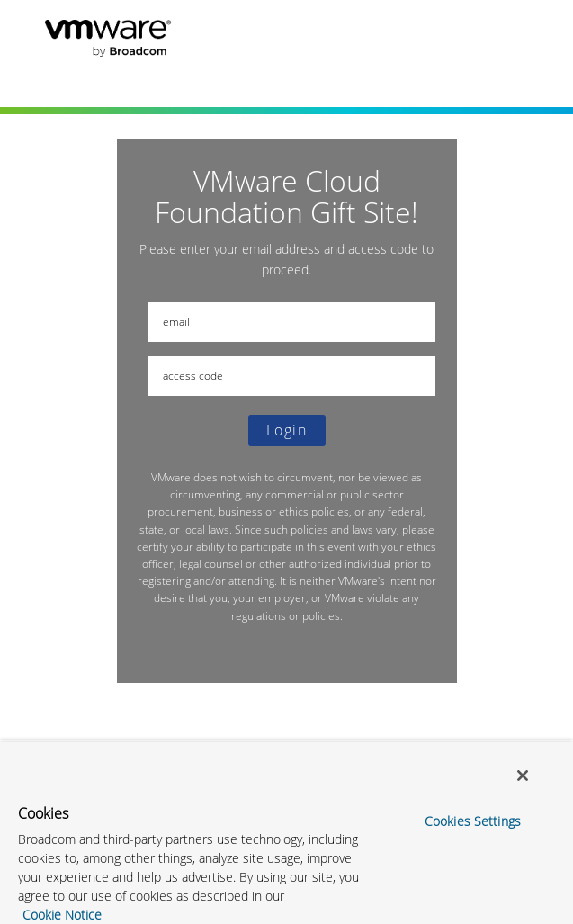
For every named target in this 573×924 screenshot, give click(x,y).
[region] (286, 832)
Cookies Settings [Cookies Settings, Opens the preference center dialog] (473, 821)
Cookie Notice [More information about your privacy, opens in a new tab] (62, 915)
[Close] (523, 776)
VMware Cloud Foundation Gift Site (225, 32)
